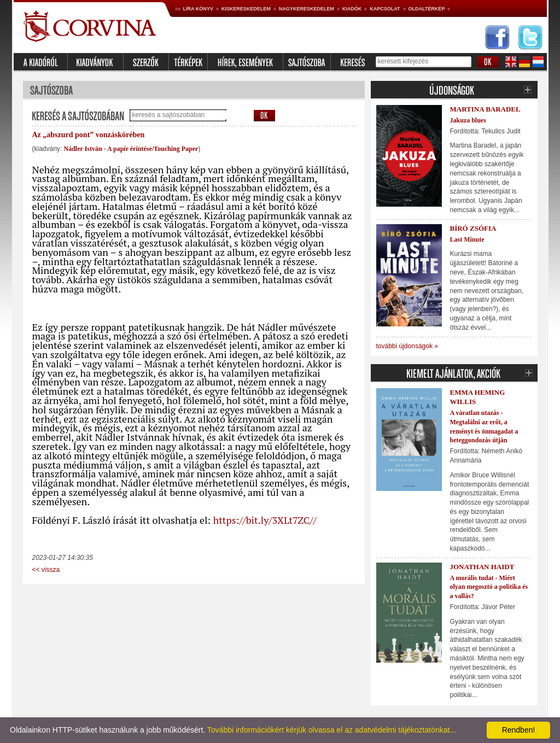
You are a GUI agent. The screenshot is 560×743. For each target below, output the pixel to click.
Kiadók (352, 9)
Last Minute (467, 239)
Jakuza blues (468, 120)
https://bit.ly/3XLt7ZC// (265, 520)
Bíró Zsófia (473, 228)
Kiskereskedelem (246, 9)
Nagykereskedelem (307, 9)
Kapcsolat (385, 9)
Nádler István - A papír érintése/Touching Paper (131, 149)
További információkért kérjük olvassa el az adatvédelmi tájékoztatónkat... (332, 730)
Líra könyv (198, 9)
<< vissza (46, 570)
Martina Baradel (485, 109)
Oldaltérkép (427, 9)
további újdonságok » (407, 346)
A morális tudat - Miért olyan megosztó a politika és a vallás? (489, 587)
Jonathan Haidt (482, 567)
